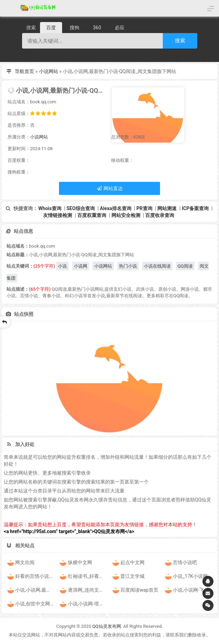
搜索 (180, 40)
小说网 (81, 266)
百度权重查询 (92, 215)
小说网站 (49, 71)
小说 (62, 266)
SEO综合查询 (81, 208)
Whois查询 (50, 208)
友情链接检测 (58, 215)
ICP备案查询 (195, 208)
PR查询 (145, 208)
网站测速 (167, 208)
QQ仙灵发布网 (107, 626)
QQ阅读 (185, 266)
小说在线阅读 (157, 266)
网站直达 (109, 188)
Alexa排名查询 (116, 208)
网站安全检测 (126, 215)
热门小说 (128, 266)
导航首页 (24, 71)
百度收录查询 (160, 215)
